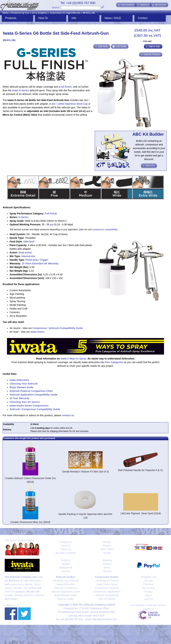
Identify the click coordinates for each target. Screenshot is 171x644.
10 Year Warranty (19, 398)
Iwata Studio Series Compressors (29, 406)
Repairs (107, 546)
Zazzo (37, 584)
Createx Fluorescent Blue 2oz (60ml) (30, 522)
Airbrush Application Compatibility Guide (34, 395)
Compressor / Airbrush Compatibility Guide (58, 328)
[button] (126, 5)
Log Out (148, 599)
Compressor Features (107, 588)
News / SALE (113, 18)
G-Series (24, 217)
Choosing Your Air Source (25, 402)
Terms (107, 568)
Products (11, 18)
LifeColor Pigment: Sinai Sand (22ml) (141, 513)
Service (107, 542)
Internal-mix (28, 256)
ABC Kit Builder (107, 599)
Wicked (19, 595)
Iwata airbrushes (32, 581)
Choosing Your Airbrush (24, 384)
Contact (143, 18)
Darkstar (29, 595)
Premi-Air (10, 592)
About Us (66, 549)
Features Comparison (66, 588)
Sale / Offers (107, 549)
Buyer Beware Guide (22, 387)
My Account (148, 588)
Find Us (66, 546)
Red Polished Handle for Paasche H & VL (141, 470)
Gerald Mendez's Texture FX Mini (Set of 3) (85, 472)
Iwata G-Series (21, 90)
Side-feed (29, 242)
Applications (66, 568)
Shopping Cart (148, 577)
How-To (43, 18)
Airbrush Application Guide (66, 592)
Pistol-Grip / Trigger (37, 260)
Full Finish (51, 214)
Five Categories (114, 362)
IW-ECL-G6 (89, 13)
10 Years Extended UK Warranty (40, 263)
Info (74, 18)
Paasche (39, 595)
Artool (8, 588)
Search (56, 7)
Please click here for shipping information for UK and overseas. (60, 431)
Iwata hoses (37, 332)
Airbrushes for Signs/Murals (65, 13)
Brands (66, 564)
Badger (13, 599)
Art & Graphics (39, 13)
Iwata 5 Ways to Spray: (74, 359)
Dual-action (25, 253)
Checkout (148, 584)
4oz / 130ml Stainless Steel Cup (70, 104)
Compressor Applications (107, 592)
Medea (29, 584)
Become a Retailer (66, 553)
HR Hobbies (30, 588)
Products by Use (20, 13)
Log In (148, 595)
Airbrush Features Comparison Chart (31, 391)
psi (52, 224)
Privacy (148, 592)
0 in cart (147, 41)
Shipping (107, 560)
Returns (107, 564)
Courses (66, 571)
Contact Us (66, 542)
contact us (68, 415)
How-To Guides (66, 599)
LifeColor (17, 588)
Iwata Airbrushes (19, 380)
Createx (9, 595)
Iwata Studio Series (107, 584)
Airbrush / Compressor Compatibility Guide (35, 409)
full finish (66, 87)
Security (107, 571)
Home (5, 13)
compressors (16, 584)
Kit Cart (148, 581)
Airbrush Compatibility (107, 595)
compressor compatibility (105, 230)
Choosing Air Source (107, 581)
